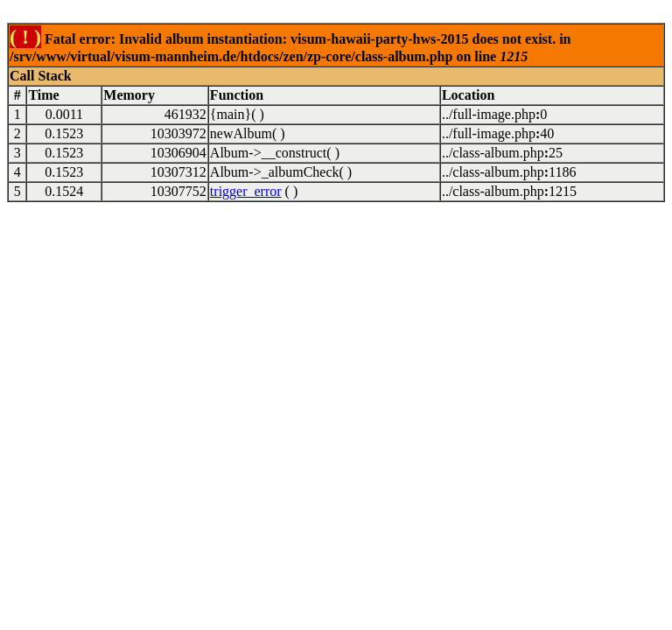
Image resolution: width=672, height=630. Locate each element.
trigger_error (246, 191)
